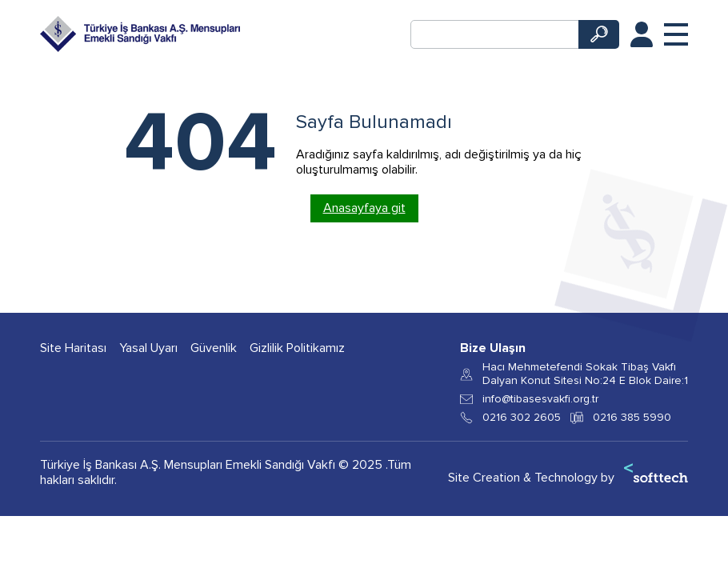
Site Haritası (73, 348)
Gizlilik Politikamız (297, 348)
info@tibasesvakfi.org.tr (540, 399)
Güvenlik (214, 348)
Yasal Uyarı (148, 348)
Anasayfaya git (364, 208)
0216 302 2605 (522, 418)
